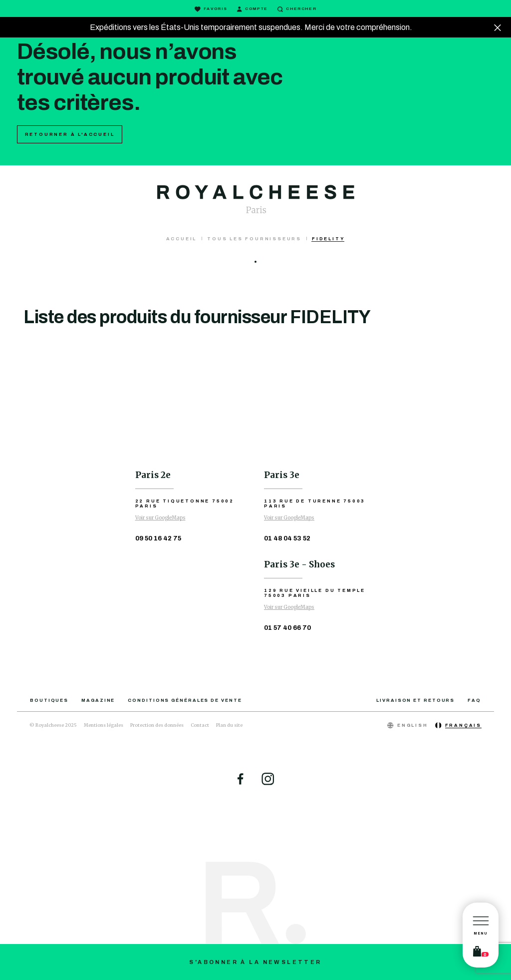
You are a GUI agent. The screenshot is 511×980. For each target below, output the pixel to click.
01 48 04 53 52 (287, 538)
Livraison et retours (415, 700)
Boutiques (49, 700)
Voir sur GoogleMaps (160, 518)
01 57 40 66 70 (287, 628)
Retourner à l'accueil (70, 134)
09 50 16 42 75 (158, 538)
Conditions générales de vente (185, 700)
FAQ (474, 700)
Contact (200, 725)
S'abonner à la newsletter (255, 962)
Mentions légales (104, 725)
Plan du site (229, 725)
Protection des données (157, 725)
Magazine (98, 700)
